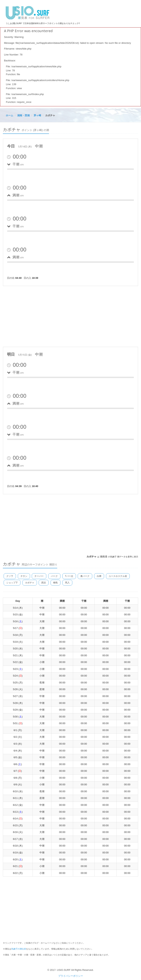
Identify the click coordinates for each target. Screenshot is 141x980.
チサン (24, 576)
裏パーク (85, 576)
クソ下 (10, 576)
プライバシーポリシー (71, 976)
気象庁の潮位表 (19, 949)
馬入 (67, 583)
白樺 (99, 576)
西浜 (44, 583)
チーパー (39, 576)
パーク (54, 576)
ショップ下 (12, 583)
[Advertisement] (71, 316)
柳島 (55, 583)
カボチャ (30, 583)
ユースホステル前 (118, 576)
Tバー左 (69, 576)
